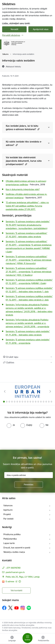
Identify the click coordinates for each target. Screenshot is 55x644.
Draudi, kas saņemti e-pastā (17, 548)
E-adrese (10, 581)
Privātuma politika (12, 534)
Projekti (7, 514)
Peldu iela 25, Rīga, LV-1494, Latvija (23, 577)
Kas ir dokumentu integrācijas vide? (23, 189)
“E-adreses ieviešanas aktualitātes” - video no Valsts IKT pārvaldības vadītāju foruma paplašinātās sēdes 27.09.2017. (27, 206)
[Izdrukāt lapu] (27, 357)
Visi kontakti (16, 590)
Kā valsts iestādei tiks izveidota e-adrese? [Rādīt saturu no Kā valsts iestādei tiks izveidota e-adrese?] (24, 143)
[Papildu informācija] (20, 581)
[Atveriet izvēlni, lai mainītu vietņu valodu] (12, 639)
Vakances (8, 505)
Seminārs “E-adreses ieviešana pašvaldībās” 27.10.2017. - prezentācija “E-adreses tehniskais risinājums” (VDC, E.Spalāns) (29, 272)
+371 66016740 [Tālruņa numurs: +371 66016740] (13, 568)
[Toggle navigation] (27, 638)
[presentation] (24, 438)
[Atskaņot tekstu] (13, 66)
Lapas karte (9, 543)
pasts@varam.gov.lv (15, 572)
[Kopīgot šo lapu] (27, 362)
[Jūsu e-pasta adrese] (29, 475)
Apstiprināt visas (41, 29)
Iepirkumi (8, 510)
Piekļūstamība (10, 539)
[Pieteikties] (29, 485)
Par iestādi (8, 519)
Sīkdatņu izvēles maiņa (14, 552)
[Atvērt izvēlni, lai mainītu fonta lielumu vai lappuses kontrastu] (43, 639)
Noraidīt (14, 29)
